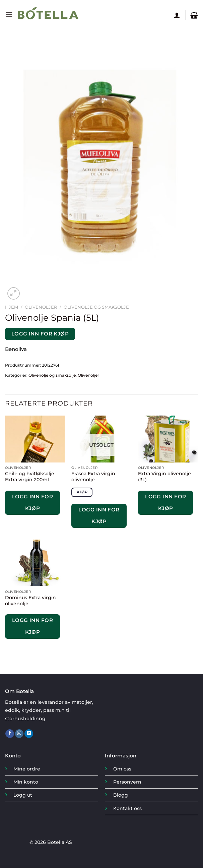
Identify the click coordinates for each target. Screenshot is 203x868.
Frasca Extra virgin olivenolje (93, 477)
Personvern (127, 782)
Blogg (121, 795)
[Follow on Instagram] (19, 734)
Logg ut (23, 795)
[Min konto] (177, 15)
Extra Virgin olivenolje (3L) (164, 477)
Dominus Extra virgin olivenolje (30, 601)
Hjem (12, 307)
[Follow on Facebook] (10, 734)
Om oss (122, 769)
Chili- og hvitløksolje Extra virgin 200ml (30, 477)
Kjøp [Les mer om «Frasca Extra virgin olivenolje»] (82, 492)
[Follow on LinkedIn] (29, 734)
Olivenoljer (41, 307)
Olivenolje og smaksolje (96, 307)
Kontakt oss (127, 808)
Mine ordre (27, 769)
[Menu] (9, 15)
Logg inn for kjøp (40, 334)
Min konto (26, 782)
